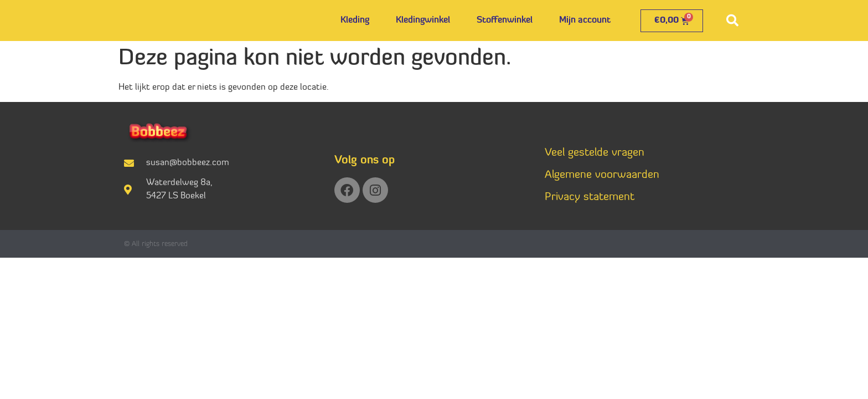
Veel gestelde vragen (595, 153)
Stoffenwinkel (505, 21)
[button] (732, 21)
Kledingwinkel (423, 21)
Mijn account (585, 21)
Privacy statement (590, 197)
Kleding (355, 21)
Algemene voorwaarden (602, 175)
